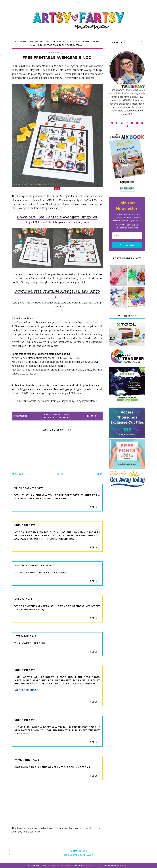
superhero (64, 417)
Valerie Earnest (25, 488)
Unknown (21, 525)
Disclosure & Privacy (78, 855)
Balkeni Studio (93, 865)
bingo (48, 414)
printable (50, 417)
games (66, 414)
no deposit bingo (27, 690)
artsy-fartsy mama (59, 865)
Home (60, 474)
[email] (127, 236)
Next (100, 474)
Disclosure (72, 42)
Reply (94, 507)
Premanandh (23, 760)
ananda (20, 599)
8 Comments (20, 416)
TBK (126, 865)
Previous (17, 474)
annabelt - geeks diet (29, 566)
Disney (57, 414)
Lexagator (22, 636)
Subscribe (127, 245)
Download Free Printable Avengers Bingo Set (57, 217)
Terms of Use (78, 851)
